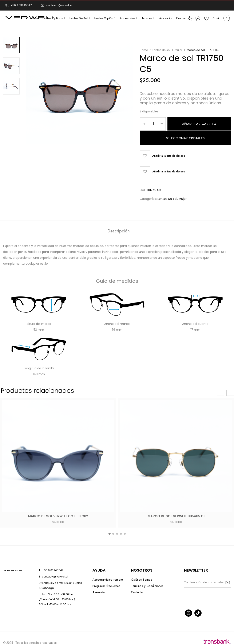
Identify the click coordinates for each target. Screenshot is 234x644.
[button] (217, 18)
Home (144, 50)
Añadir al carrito (199, 124)
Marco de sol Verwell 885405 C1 (176, 516)
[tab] (118, 232)
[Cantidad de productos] (153, 124)
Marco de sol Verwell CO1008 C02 (58, 516)
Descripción (118, 231)
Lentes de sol (161, 50)
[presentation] (221, 393)
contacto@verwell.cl (59, 5)
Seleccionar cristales (185, 138)
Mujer (179, 50)
